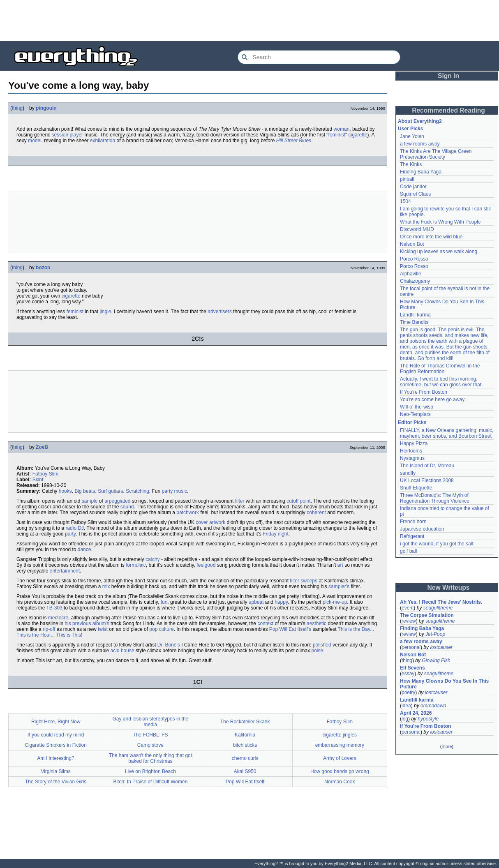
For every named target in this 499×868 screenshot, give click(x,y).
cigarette (358, 135)
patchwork (188, 512)
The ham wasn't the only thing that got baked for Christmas (150, 758)
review (409, 621)
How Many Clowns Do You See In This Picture (444, 684)
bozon (43, 268)
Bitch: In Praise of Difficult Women (150, 782)
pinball (407, 179)
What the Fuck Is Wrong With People (440, 222)
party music (174, 491)
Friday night (276, 534)
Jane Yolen (412, 136)
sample (90, 501)
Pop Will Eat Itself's (290, 629)
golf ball (408, 551)
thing (17, 108)
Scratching (137, 491)
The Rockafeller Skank (245, 722)
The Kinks (411, 164)
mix (106, 586)
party (70, 534)
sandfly (408, 473)
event (408, 608)
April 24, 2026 (416, 713)
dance (84, 549)
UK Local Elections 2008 (427, 480)
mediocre (58, 618)
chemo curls (245, 758)
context (265, 623)
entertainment (65, 571)
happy (281, 602)
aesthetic (316, 623)
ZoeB (42, 447)
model (35, 141)
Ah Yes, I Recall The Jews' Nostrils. (441, 602)
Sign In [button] (448, 76)
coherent (316, 512)
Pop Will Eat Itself (245, 782)
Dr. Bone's (169, 645)
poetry (408, 693)
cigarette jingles (340, 735)
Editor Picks (412, 422)
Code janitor (413, 187)
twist (103, 629)
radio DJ (75, 528)
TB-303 (54, 608)
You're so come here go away (432, 399)
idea (406, 706)
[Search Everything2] (319, 57)
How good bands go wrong (340, 771)
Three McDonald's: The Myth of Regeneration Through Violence (435, 498)
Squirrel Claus (415, 194)
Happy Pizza (414, 443)
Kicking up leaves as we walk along (439, 252)
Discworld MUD (417, 229)
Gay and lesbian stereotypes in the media (150, 722)
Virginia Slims (55, 771)
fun (164, 602)
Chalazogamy (415, 281)
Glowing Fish (436, 660)
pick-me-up (335, 602)
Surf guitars (110, 491)
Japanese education (422, 529)
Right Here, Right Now (56, 722)
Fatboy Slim (45, 474)
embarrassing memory (340, 745)
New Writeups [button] (449, 588)
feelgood (206, 565)
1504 (405, 201)
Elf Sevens (412, 668)
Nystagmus (412, 458)
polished (322, 645)
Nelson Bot (412, 244)
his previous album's (87, 623)
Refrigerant (412, 536)
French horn (413, 522)
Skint (38, 480)
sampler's (339, 586)
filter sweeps (304, 581)
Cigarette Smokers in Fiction (56, 745)
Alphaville (410, 274)
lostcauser (441, 647)
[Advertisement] (249, 21)
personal (411, 647)
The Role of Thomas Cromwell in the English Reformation (440, 369)
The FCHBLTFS (150, 735)
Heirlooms (411, 451)
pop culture (161, 629)
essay (408, 674)
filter (240, 501)
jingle (105, 312)
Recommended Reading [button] (448, 110)
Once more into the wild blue (431, 237)
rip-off (49, 629)
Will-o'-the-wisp (417, 407)
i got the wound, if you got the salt (437, 544)
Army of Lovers (340, 758)
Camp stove (150, 745)
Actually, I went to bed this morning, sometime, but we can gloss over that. (441, 382)
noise (317, 651)
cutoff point (299, 501)
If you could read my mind (56, 735)
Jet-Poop (435, 634)
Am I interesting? (56, 758)
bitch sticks (245, 745)
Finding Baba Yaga (421, 172)
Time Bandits (414, 322)
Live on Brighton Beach (150, 771)
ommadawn (433, 706)
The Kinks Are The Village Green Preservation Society (436, 154)
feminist (337, 135)
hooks (65, 491)
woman (342, 129)
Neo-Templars (415, 414)
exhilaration (103, 141)
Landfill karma (415, 315)
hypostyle (428, 719)
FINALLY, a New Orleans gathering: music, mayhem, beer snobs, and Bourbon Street (447, 433)
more (447, 746)
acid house (122, 651)
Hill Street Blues (294, 141)
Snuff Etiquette (416, 488)
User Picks (410, 129)
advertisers (220, 312)
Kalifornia (245, 735)
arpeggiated (117, 501)
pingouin (46, 108)
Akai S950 (245, 771)
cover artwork (210, 522)
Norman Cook (340, 782)
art (340, 565)
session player (67, 135)
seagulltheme (438, 608)
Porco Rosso (414, 259)
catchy (153, 559)
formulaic (136, 565)
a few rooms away (420, 144)
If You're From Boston (424, 392)
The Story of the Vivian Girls (56, 782)
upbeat (256, 602)
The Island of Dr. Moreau (427, 466)
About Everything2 (420, 121)
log (405, 719)
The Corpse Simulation (427, 615)
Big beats (85, 491)
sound (127, 507)
